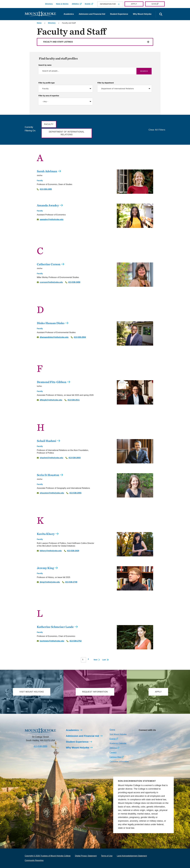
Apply (134, 4)
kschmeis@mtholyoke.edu (52, 641)
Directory (49, 4)
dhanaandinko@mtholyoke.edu (54, 337)
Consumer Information (119, 761)
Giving (112, 730)
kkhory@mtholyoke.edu (51, 551)
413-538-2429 (73, 551)
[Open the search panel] (161, 15)
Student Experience (119, 14)
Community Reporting (34, 860)
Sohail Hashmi (47, 441)
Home (39, 23)
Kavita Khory (46, 534)
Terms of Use (107, 856)
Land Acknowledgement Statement (132, 856)
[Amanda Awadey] (135, 216)
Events (88, 4)
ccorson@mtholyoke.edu (51, 282)
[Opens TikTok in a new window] (141, 740)
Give (154, 4)
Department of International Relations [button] (67, 133)
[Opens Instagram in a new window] (141, 736)
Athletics (75, 4)
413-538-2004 (80, 337)
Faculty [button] (49, 124)
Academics (69, 14)
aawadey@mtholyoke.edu (52, 219)
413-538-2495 (46, 189)
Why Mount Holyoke (142, 14)
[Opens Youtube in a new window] (157, 736)
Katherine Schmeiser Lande (55, 627)
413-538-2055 (75, 493)
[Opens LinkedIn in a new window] (151, 736)
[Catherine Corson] (135, 275)
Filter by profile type (47, 83)
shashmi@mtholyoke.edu (51, 458)
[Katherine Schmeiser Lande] (135, 637)
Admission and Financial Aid (92, 14)
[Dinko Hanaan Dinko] (135, 333)
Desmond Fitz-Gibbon (52, 382)
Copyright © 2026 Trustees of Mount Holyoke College (48, 856)
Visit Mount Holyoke (118, 734)
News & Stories (62, 4)
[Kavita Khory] (135, 544)
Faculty (40, 181)
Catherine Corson (49, 264)
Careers (113, 752)
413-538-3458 (74, 282)
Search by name (45, 65)
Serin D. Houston (48, 475)
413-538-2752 (75, 641)
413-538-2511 (74, 400)
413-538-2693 (75, 458)
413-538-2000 (40, 746)
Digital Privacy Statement (86, 856)
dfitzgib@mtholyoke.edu (51, 400)
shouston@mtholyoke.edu (52, 493)
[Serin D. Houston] (135, 485)
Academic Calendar (118, 743)
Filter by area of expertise (49, 96)
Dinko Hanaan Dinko (51, 323)
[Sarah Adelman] (135, 182)
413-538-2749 (71, 582)
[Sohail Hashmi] (135, 451)
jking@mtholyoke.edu (50, 582)
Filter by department (106, 83)
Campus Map (115, 757)
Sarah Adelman (47, 171)
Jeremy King (45, 568)
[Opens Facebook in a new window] (146, 736)
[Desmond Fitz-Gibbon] (135, 392)
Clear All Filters (157, 130)
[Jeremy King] (135, 578)
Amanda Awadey (48, 205)
